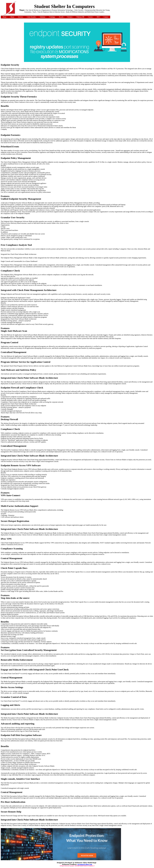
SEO (98, 17)
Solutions (42, 17)
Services (20, 17)
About (12, 17)
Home (5, 17)
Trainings (52, 17)
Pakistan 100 (80, 17)
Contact (106, 17)
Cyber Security (31, 17)
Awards (61, 17)
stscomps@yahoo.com (85, 864)
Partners (70, 17)
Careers (90, 17)
